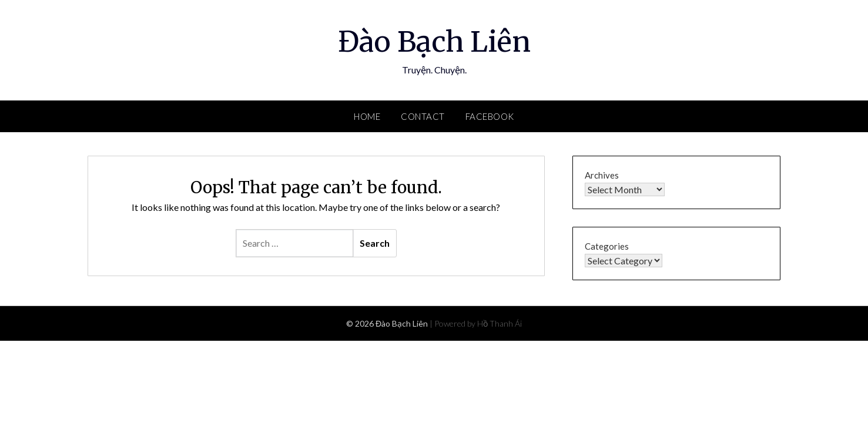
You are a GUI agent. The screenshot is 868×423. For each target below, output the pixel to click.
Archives (602, 175)
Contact (423, 116)
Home (367, 116)
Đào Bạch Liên (434, 42)
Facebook (490, 116)
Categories (607, 246)
